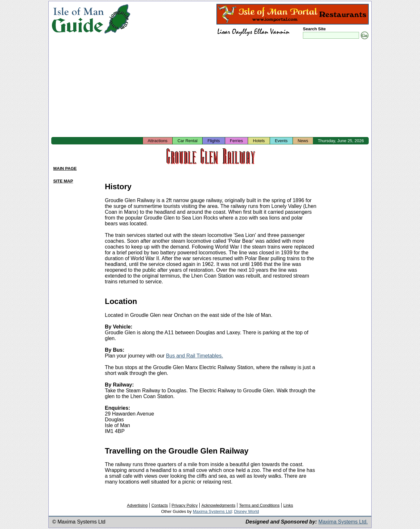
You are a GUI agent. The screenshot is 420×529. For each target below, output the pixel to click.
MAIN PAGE (65, 168)
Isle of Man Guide (78, 19)
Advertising (137, 505)
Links (288, 505)
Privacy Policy (185, 505)
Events (281, 141)
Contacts (160, 505)
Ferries (236, 141)
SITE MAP (63, 181)
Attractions (158, 141)
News (303, 141)
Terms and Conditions (259, 505)
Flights (214, 141)
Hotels (259, 141)
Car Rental (187, 141)
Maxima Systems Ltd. (343, 522)
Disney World (247, 511)
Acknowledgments (218, 505)
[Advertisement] (210, 89)
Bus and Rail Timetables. (194, 356)
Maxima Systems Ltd (212, 511)
